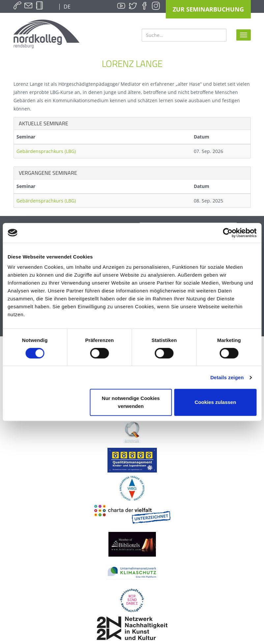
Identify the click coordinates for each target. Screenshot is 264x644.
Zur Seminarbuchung (208, 9)
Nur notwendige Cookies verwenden (131, 402)
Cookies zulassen (215, 402)
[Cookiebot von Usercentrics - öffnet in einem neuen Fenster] (228, 233)
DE (66, 7)
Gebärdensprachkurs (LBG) (46, 151)
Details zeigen (227, 377)
